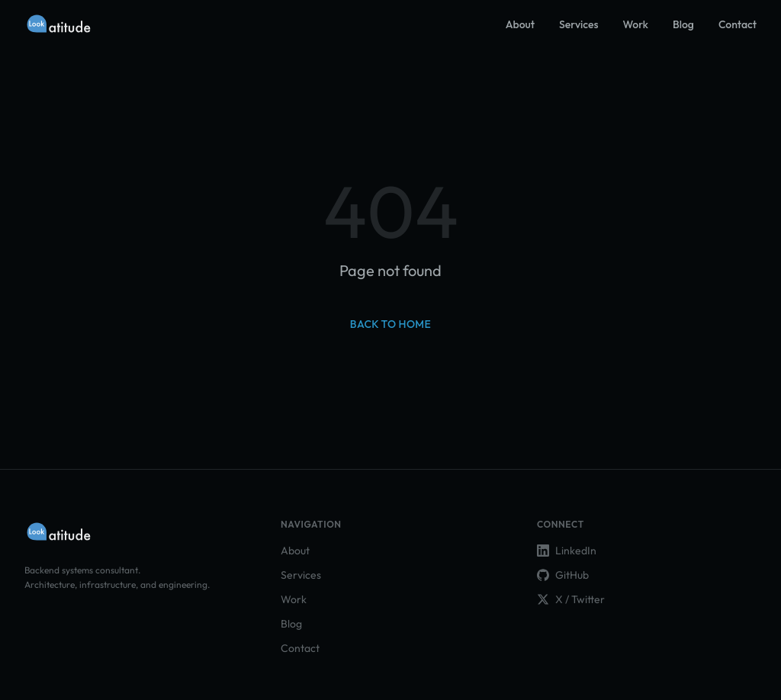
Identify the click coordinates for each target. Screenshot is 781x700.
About (520, 24)
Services (579, 24)
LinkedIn (567, 551)
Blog (683, 24)
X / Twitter (571, 599)
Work (636, 24)
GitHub (563, 575)
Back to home (390, 324)
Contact (738, 24)
